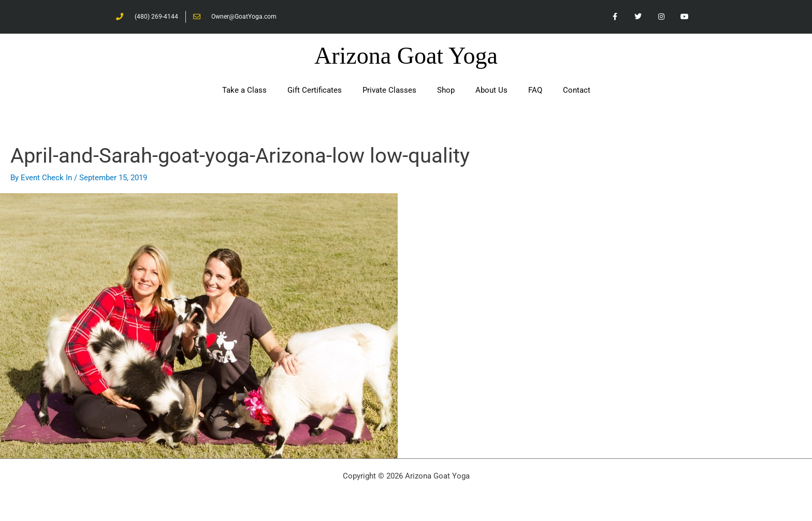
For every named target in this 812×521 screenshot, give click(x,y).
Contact (577, 90)
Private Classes (389, 90)
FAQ (535, 90)
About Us (491, 90)
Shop (446, 90)
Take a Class (244, 90)
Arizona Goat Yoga (406, 56)
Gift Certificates (315, 90)
